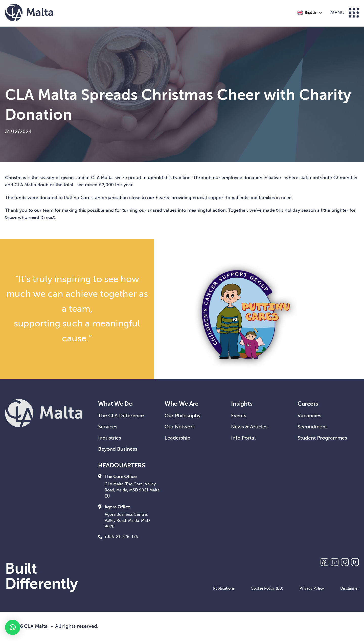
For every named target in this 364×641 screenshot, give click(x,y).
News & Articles (249, 427)
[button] (13, 627)
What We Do (115, 404)
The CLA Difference (121, 416)
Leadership (177, 438)
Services (108, 427)
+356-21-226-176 (118, 537)
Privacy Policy (312, 588)
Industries (110, 438)
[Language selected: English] (310, 13)
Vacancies (309, 416)
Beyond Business (118, 449)
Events (239, 416)
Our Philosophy (183, 416)
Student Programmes (322, 438)
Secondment (312, 427)
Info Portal (243, 438)
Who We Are (181, 404)
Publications (224, 588)
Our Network (180, 427)
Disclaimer (350, 588)
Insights (242, 404)
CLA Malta (36, 626)
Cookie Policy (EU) (267, 588)
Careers (308, 404)
